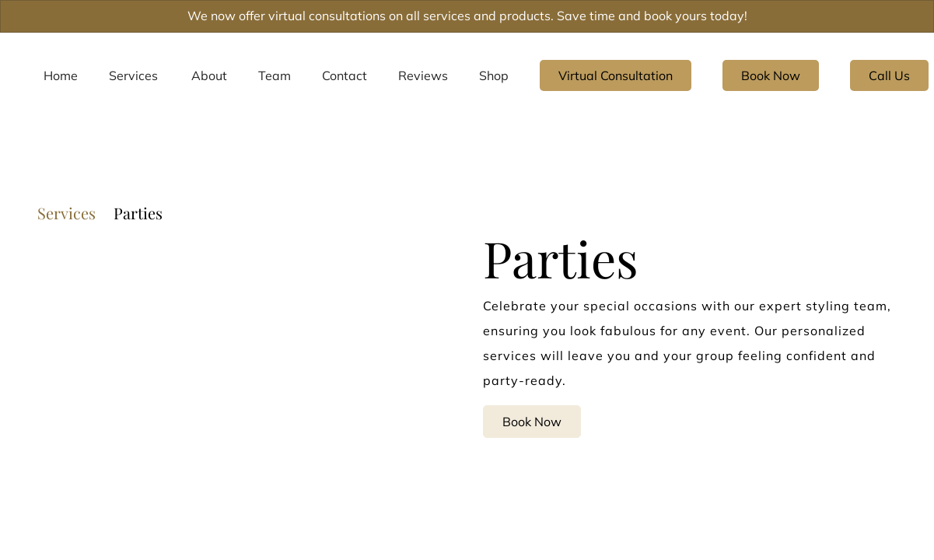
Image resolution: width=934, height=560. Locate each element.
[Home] (61, 75)
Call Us (889, 75)
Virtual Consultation (616, 75)
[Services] (133, 75)
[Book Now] (771, 75)
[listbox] (209, 75)
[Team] (275, 75)
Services (66, 213)
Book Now (771, 75)
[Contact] (345, 75)
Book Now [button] (532, 421)
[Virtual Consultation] (616, 75)
